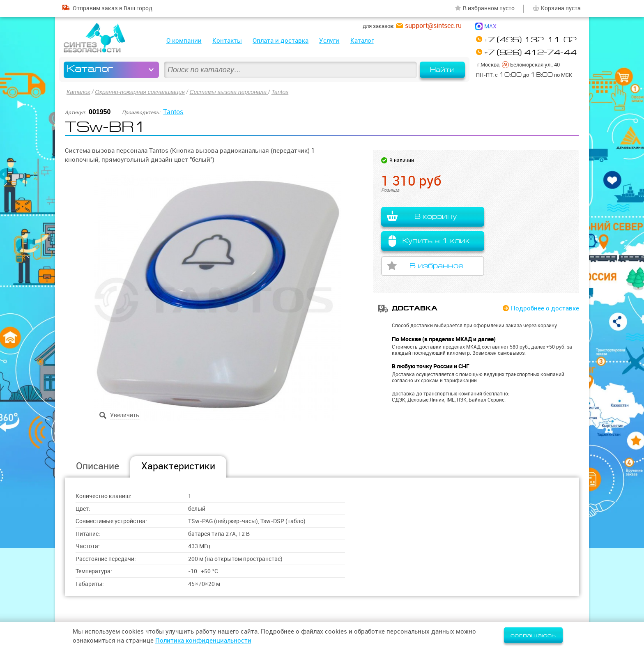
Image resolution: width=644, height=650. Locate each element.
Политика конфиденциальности (203, 640)
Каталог (362, 40)
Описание (98, 466)
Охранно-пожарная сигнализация (140, 92)
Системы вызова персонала (229, 92)
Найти (442, 70)
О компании (184, 40)
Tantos (280, 92)
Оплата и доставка (281, 40)
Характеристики (178, 466)
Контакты (227, 40)
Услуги (329, 40)
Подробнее (545, 308)
